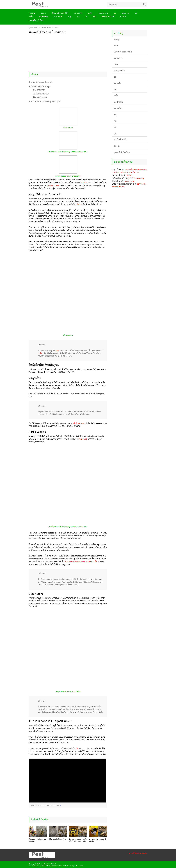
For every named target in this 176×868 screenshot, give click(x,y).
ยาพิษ (40, 353)
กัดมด (129, 175)
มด (136, 13)
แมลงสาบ (78, 13)
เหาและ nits (103, 13)
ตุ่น (94, 17)
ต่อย (57, 350)
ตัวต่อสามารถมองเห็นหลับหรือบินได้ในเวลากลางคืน (78, 840)
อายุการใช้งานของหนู (135, 178)
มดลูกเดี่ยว (39, 90)
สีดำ (79, 204)
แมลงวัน (125, 13)
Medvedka (43, 17)
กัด (77, 748)
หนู (69, 17)
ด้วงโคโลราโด (108, 17)
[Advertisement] (68, 52)
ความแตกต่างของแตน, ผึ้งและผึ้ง (98, 840)
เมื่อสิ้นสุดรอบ (79, 423)
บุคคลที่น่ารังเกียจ (36, 20)
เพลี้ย (31, 17)
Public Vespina (41, 93)
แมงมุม (123, 17)
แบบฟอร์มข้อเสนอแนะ (138, 853)
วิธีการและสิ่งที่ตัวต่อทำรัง (57, 839)
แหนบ (43, 13)
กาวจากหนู (129, 181)
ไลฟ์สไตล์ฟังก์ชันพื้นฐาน (40, 87)
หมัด (90, 13)
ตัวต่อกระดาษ (53, 185)
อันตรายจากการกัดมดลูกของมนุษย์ (45, 101)
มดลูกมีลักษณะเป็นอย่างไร (41, 82)
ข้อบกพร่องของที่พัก (60, 13)
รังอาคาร (83, 439)
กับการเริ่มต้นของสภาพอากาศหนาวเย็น (81, 562)
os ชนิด (84, 183)
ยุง (115, 13)
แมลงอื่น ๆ (58, 17)
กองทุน (32, 13)
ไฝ (86, 17)
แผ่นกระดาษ (40, 97)
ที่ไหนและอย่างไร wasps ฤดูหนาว (37, 840)
